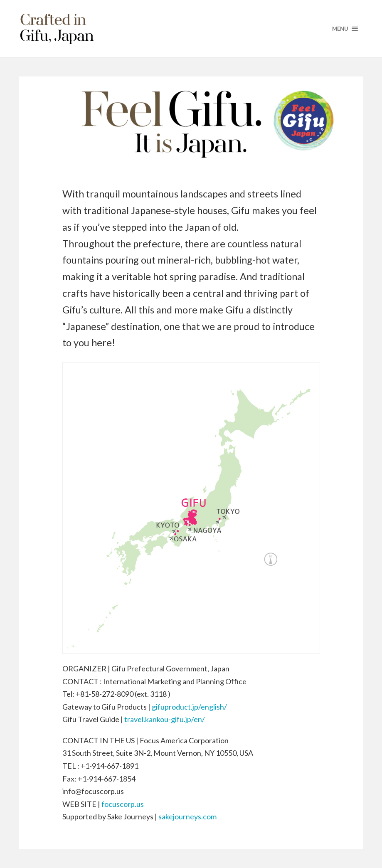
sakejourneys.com (187, 816)
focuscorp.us (123, 804)
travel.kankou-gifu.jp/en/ (165, 719)
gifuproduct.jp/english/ (189, 707)
